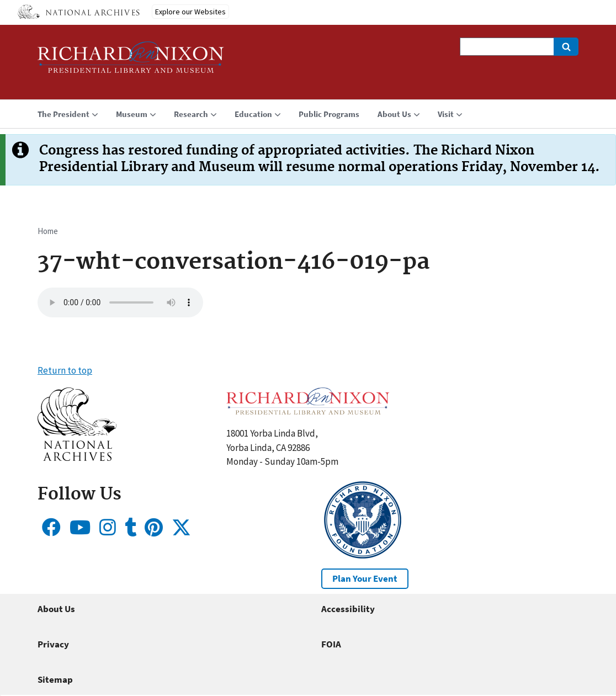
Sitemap (55, 679)
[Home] (131, 62)
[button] (77, 458)
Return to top (65, 370)
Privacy (53, 644)
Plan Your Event (365, 578)
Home (48, 231)
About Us (56, 609)
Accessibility (348, 609)
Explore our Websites (190, 12)
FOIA (331, 644)
